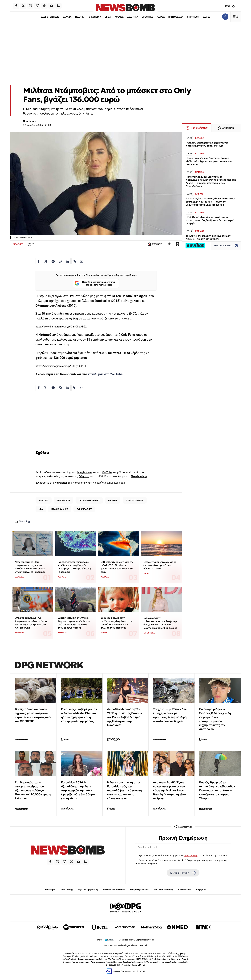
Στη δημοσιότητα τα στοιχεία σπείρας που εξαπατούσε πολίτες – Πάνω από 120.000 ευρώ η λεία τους (33, 790)
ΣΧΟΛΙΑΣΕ (155, 244)
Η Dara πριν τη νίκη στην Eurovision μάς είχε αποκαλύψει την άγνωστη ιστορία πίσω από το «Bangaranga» (124, 790)
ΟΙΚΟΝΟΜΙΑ (95, 17)
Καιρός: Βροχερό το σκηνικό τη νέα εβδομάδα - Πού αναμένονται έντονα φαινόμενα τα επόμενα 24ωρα (217, 790)
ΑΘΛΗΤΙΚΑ (133, 17)
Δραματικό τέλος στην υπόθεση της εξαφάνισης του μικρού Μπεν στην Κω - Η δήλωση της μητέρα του (117, 623)
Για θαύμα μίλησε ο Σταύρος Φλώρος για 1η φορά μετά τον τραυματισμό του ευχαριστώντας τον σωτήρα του (215, 719)
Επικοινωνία (184, 890)
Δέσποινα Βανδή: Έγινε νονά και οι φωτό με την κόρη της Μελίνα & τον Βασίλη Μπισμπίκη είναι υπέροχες (170, 790)
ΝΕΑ (41, 509)
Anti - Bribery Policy (163, 890)
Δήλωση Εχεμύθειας (88, 890)
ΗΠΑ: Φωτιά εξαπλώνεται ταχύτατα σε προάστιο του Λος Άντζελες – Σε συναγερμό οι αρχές (210, 220)
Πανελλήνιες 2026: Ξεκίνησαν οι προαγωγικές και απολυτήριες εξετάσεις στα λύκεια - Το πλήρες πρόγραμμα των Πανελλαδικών (211, 181)
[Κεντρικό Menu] (235, 17)
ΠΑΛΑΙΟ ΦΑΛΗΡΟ (60, 509)
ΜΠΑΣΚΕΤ (18, 244)
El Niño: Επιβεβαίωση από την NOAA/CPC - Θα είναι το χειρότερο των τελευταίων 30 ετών (117, 567)
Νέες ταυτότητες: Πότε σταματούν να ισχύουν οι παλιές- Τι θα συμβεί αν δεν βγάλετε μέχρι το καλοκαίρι (30, 567)
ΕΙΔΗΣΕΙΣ (113, 500)
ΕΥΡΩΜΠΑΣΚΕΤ (84, 509)
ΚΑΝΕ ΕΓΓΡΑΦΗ (183, 873)
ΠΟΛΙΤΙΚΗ (80, 17)
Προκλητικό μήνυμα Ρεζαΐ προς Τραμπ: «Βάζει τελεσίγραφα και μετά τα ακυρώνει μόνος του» (210, 161)
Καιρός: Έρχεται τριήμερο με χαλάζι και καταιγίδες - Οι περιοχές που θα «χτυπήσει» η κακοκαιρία (74, 567)
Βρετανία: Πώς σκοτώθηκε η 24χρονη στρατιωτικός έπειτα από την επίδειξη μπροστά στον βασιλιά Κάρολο (74, 623)
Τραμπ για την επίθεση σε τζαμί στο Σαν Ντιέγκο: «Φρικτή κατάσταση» (208, 237)
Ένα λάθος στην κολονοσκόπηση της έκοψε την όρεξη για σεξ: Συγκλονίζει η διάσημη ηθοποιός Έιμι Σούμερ (160, 623)
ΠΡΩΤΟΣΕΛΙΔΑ (176, 17)
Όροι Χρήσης (66, 890)
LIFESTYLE (147, 17)
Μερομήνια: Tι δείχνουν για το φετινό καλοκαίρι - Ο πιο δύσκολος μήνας (160, 565)
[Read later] (178, 244)
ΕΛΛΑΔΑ (67, 17)
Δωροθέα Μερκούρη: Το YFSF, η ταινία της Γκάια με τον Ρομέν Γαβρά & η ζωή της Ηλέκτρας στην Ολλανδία (125, 717)
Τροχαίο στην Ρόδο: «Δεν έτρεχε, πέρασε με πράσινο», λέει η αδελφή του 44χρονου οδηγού (170, 715)
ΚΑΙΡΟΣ (161, 17)
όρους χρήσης (191, 855)
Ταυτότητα (50, 890)
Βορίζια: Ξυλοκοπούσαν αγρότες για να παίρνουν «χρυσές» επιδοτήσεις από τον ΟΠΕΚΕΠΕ (33, 715)
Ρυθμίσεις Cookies (139, 890)
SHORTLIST (193, 17)
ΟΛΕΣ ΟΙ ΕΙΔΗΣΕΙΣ (50, 17)
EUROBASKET (64, 500)
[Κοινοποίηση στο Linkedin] (67, 261)
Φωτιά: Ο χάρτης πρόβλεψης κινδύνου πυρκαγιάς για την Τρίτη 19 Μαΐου (207, 144)
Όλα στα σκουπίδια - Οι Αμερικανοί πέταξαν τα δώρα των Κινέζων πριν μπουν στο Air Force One (31, 623)
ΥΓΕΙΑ (108, 17)
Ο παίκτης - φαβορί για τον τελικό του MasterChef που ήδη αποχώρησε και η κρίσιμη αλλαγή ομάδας (79, 715)
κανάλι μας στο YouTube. (106, 374)
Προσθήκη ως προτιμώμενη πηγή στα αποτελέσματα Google (95, 284)
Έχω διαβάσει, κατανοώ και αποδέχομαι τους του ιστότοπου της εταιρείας (183, 855)
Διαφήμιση (201, 890)
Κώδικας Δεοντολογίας (114, 890)
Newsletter (61, 483)
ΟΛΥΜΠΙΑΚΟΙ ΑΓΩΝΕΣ (89, 500)
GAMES (206, 17)
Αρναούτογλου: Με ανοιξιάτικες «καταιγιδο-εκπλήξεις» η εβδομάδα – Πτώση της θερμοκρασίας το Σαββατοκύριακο (211, 202)
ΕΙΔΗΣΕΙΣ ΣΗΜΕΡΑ (135, 500)
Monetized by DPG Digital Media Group (136, 940)
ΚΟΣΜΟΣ (119, 17)
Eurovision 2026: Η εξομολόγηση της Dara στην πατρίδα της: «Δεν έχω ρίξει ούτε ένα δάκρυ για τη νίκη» (78, 790)
